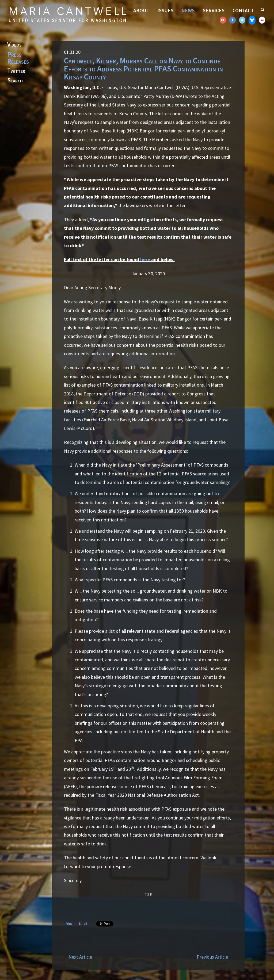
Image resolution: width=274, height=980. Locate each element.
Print (69, 923)
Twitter (16, 71)
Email (83, 923)
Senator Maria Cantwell (67, 14)
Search (15, 81)
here (145, 259)
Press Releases (18, 58)
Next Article (80, 957)
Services (214, 10)
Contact (243, 10)
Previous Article (212, 957)
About (141, 10)
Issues (165, 10)
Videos (14, 45)
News (188, 10)
